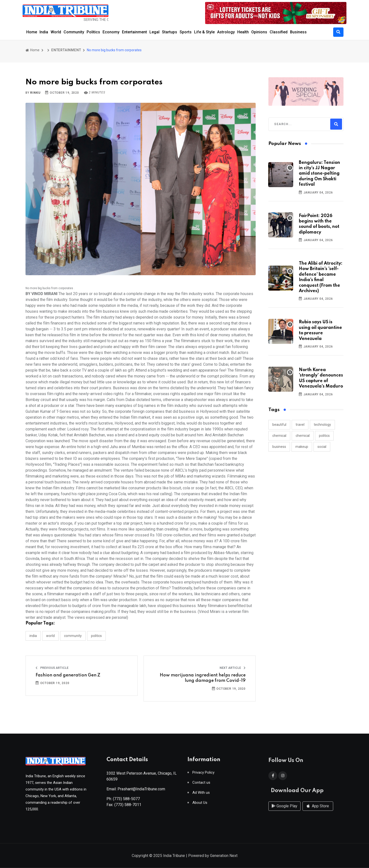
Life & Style (204, 32)
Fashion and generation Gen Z (68, 675)
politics (324, 436)
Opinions (259, 32)
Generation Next (224, 856)
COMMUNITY (73, 636)
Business (298, 32)
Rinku (35, 93)
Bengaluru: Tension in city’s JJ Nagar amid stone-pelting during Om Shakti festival (319, 174)
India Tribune (174, 856)
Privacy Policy (203, 775)
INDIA (33, 636)
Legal (154, 32)
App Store (318, 811)
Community (74, 32)
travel (300, 425)
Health (243, 32)
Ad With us (201, 795)
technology (322, 425)
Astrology (226, 32)
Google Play (284, 811)
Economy (111, 32)
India (44, 32)
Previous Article (52, 668)
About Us (200, 805)
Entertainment (134, 32)
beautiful (279, 425)
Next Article (233, 668)
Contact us (201, 785)
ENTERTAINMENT (66, 50)
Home (32, 32)
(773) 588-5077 (126, 801)
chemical (279, 436)
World (56, 32)
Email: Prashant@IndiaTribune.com (136, 791)
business (279, 447)
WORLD (50, 636)
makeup (302, 447)
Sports (186, 32)
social (322, 447)
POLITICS (96, 636)
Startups (170, 32)
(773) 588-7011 (128, 807)
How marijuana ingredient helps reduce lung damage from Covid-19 (203, 678)
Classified (279, 32)
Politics (93, 32)
